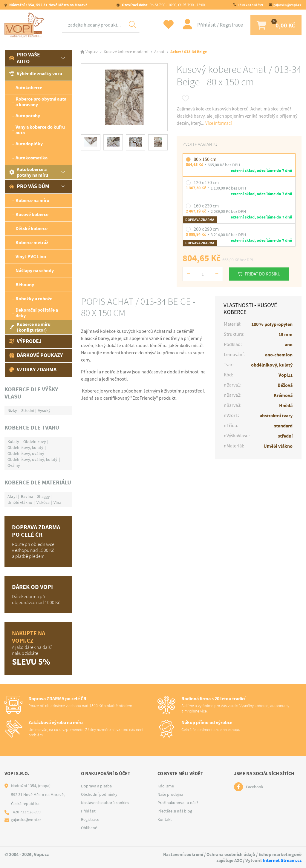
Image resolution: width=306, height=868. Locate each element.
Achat (159, 52)
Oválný (14, 465)
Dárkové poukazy (36, 355)
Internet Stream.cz (282, 860)
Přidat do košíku (265, 274)
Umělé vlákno (20, 502)
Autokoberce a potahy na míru (29, 172)
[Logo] (25, 25)
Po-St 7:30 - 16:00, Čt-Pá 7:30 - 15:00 (163, 5)
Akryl (12, 496)
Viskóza (43, 502)
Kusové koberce (32, 214)
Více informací (219, 123)
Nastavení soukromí (182, 854)
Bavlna (27, 496)
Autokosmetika (32, 158)
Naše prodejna (170, 794)
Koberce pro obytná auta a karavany (41, 102)
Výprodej (25, 341)
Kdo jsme (166, 786)
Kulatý (13, 441)
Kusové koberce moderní (126, 52)
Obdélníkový (35, 441)
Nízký (12, 410)
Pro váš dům (29, 186)
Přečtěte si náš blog (175, 811)
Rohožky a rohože (34, 299)
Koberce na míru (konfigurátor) (30, 327)
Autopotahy (28, 116)
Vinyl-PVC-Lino (31, 257)
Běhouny (25, 285)
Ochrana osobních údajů (230, 854)
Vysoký (44, 410)
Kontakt (165, 819)
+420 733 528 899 (250, 5)
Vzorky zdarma (33, 370)
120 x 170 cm (206, 183)
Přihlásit (203, 25)
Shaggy (43, 496)
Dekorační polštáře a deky (37, 313)
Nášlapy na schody (35, 271)
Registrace (227, 25)
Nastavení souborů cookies (105, 803)
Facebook (255, 787)
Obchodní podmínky (99, 794)
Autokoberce (29, 88)
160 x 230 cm (206, 206)
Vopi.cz (92, 52)
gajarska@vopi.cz (287, 5)
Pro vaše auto (25, 58)
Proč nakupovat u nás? (178, 803)
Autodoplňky (29, 144)
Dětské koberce (32, 228)
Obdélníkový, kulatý (25, 447)
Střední (28, 410)
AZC (238, 860)
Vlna (57, 502)
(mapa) (44, 786)
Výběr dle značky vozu (36, 74)
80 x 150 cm (205, 159)
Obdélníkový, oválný (26, 453)
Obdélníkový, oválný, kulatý (32, 459)
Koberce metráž (32, 243)
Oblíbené (89, 828)
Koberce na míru (32, 200)
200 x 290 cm (206, 229)
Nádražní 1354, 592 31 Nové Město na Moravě (48, 5)
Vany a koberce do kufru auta (40, 130)
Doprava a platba (96, 786)
